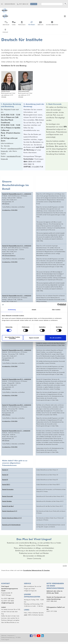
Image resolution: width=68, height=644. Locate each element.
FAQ (25, 613)
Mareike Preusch (6, 91)
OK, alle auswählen (56, 338)
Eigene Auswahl (34, 338)
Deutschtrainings (50, 62)
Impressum (11, 635)
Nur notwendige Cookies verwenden (12, 338)
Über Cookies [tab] (56, 310)
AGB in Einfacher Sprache (36, 615)
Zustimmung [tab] (12, 310)
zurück (65, 566)
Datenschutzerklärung (8, 637)
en (2, 4)
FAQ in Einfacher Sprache (36, 613)
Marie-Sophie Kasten (24, 91)
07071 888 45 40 (24, 4)
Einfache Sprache (10, 4)
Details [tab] (34, 310)
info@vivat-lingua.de (8, 603)
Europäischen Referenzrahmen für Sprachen (36, 570)
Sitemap (4, 635)
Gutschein (34, 4)
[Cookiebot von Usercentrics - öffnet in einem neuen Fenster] (59, 305)
